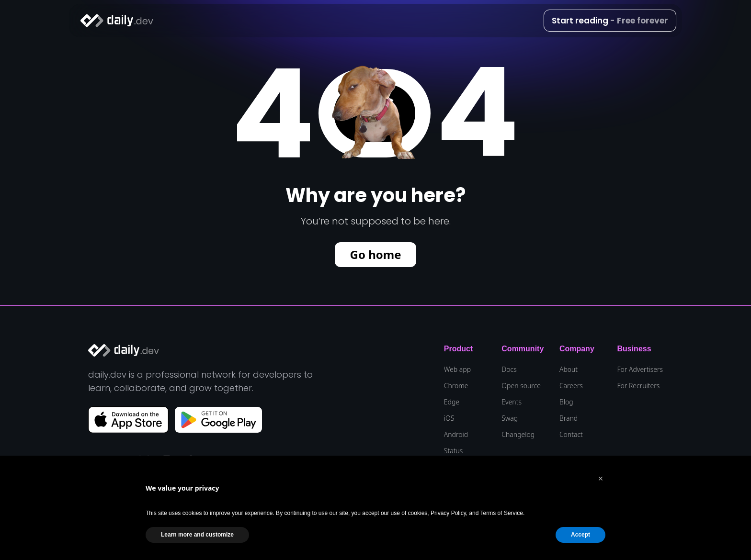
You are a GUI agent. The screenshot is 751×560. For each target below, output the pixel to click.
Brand (569, 418)
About (569, 370)
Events (512, 402)
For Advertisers (640, 370)
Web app (457, 370)
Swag (510, 418)
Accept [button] (580, 535)
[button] (601, 479)
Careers (571, 386)
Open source (521, 386)
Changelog (518, 435)
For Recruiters (638, 386)
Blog (566, 402)
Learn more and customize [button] (197, 535)
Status (454, 451)
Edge (452, 402)
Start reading (610, 21)
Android (456, 435)
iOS (449, 418)
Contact (571, 435)
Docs (509, 370)
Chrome (456, 386)
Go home (376, 254)
